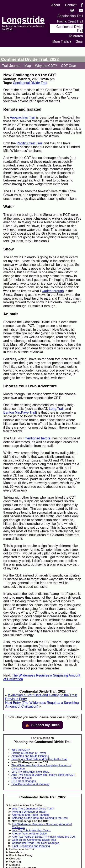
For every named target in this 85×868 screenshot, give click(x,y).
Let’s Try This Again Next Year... (31, 830)
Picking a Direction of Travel (29, 753)
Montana (15, 865)
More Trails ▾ (62, 42)
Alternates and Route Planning (30, 756)
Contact (71, 5)
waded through (53, 291)
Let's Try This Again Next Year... (31, 772)
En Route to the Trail (22, 849)
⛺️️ (42, 725)
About (56, 5)
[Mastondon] (72, 11)
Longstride (23, 20)
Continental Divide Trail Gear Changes (35, 843)
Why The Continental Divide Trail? (33, 809)
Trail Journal (11, 66)
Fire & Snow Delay (21, 855)
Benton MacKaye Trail (20, 412)
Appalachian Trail (70, 16)
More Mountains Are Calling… (28, 805)
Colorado (15, 859)
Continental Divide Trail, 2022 (30, 59)
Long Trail (56, 409)
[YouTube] (81, 11)
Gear (79, 42)
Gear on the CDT (22, 778)
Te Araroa (76, 36)
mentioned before (38, 438)
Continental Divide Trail (30, 83)
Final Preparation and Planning (30, 784)
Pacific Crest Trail (70, 21)
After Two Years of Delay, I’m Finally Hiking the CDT (43, 775)
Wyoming (15, 862)
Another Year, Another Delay (29, 834)
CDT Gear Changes (24, 781)
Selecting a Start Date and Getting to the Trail (39, 759)
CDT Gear (68, 66)
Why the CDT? (46, 66)
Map (28, 66)
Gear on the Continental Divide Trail (34, 840)
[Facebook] (82, 5)
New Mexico (17, 852)
